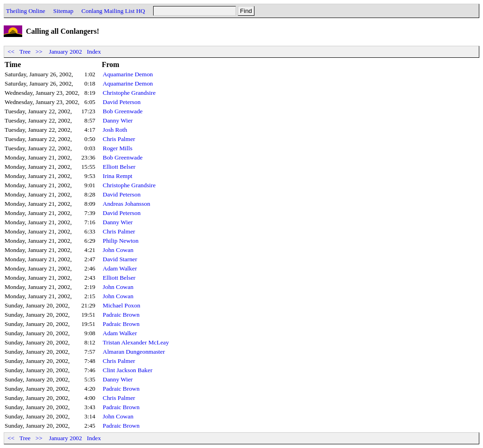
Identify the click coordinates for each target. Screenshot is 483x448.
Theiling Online (26, 11)
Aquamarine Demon (128, 74)
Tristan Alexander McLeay (136, 342)
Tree (25, 52)
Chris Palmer (119, 139)
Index (94, 52)
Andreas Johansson (127, 204)
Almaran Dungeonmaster (134, 352)
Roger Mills (118, 148)
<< (11, 52)
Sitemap (63, 11)
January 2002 (65, 52)
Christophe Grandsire (129, 93)
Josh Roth (115, 130)
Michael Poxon (121, 305)
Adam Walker (120, 268)
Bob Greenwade (123, 111)
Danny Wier (118, 120)
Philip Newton (121, 241)
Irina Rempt (118, 176)
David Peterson (122, 102)
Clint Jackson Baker (127, 370)
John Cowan (118, 250)
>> (39, 52)
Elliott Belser (119, 167)
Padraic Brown (121, 315)
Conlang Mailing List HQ (113, 11)
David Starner (120, 259)
